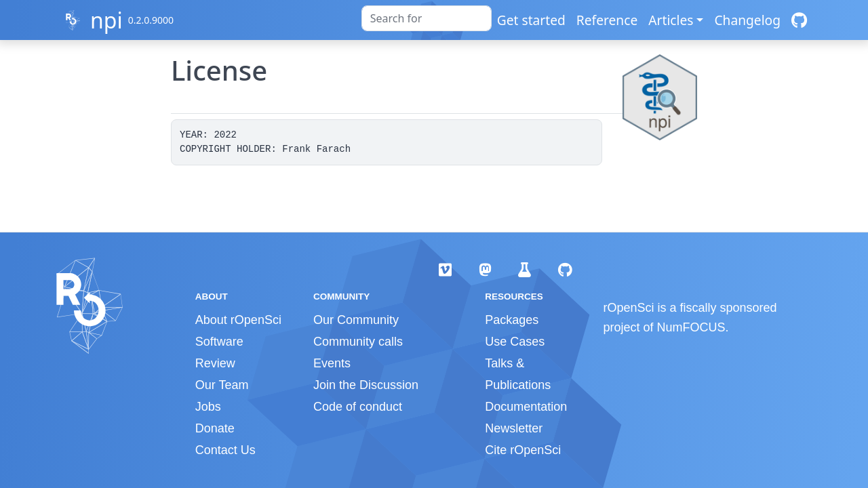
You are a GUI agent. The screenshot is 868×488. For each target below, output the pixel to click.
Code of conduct (358, 407)
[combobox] (427, 18)
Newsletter (514, 428)
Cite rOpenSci (523, 450)
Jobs (208, 407)
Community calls (358, 342)
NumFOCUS (691, 327)
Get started (531, 20)
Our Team (222, 385)
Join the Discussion (366, 385)
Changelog (747, 20)
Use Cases (515, 342)
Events (332, 363)
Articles (671, 20)
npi (106, 20)
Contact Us (225, 450)
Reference (607, 20)
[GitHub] (799, 20)
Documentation (526, 407)
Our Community (356, 320)
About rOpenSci (238, 320)
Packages (512, 320)
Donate (215, 428)
